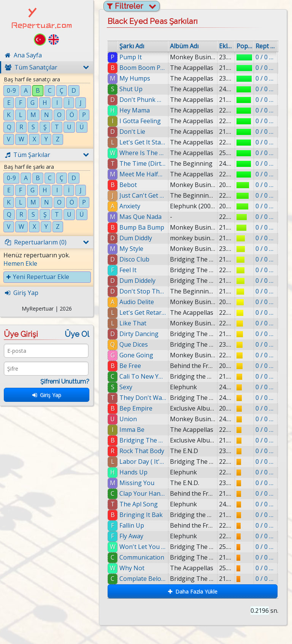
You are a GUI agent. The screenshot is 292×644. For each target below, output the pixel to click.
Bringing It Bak (141, 515)
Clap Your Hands (143, 493)
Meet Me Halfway (143, 174)
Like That (133, 323)
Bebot (128, 185)
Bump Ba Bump (142, 227)
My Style (131, 249)
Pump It (131, 57)
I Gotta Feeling (140, 121)
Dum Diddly (136, 238)
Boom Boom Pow (143, 68)
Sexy (126, 387)
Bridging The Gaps (143, 440)
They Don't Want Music (143, 398)
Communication (142, 557)
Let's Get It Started (143, 142)
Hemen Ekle (20, 263)
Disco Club (134, 259)
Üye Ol (77, 334)
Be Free (130, 366)
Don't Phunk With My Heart (143, 100)
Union (128, 419)
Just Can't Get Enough (143, 195)
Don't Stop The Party (143, 291)
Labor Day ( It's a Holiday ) (143, 462)
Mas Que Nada (140, 217)
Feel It (128, 270)
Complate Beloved (143, 579)
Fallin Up (132, 525)
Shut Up (131, 89)
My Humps (135, 78)
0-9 (11, 90)
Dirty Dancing (139, 334)
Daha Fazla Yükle (193, 591)
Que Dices (134, 344)
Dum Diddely (137, 281)
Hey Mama (135, 110)
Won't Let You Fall (143, 547)
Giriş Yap (47, 395)
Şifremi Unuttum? (65, 381)
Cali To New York (143, 376)
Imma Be (132, 430)
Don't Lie (132, 132)
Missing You (137, 483)
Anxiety (130, 206)
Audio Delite (137, 302)
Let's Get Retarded (143, 312)
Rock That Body (142, 451)
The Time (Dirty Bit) (143, 163)
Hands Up (133, 472)
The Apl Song (139, 504)
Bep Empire (136, 408)
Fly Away (131, 536)
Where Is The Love (143, 153)
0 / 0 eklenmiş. (266, 57)
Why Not (132, 568)
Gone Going (136, 355)
